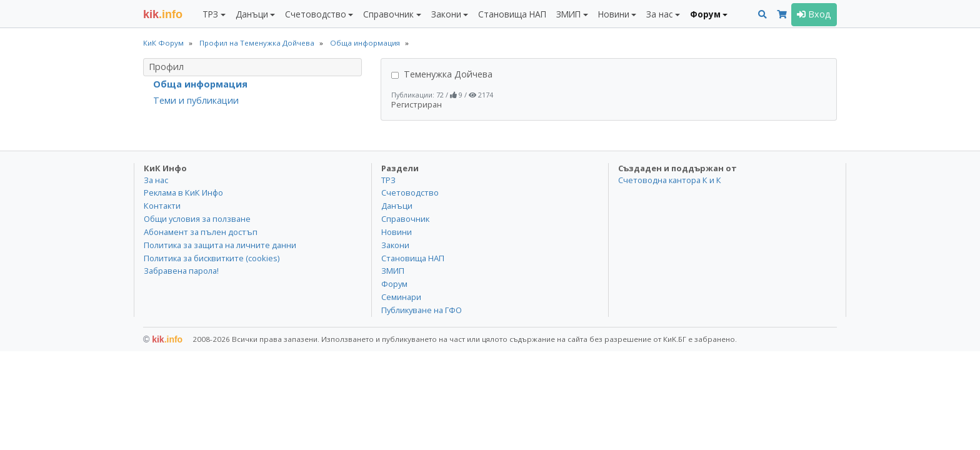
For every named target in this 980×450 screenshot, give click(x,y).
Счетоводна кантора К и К (670, 180)
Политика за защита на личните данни (220, 245)
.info (163, 14)
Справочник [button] (388, 14)
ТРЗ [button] (210, 14)
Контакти (162, 206)
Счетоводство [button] (316, 14)
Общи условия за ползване (197, 219)
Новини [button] (614, 14)
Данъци (397, 206)
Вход (814, 14)
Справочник (405, 219)
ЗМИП (393, 271)
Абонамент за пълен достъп (201, 232)
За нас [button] (659, 14)
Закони (395, 245)
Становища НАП (512, 14)
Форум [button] (705, 14)
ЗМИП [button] (568, 14)
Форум (394, 284)
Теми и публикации (196, 100)
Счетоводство (410, 192)
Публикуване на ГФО (422, 310)
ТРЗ (388, 180)
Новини (397, 232)
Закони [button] (446, 14)
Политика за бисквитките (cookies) (212, 258)
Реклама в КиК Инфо (183, 192)
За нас (156, 180)
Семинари (401, 297)
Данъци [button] (252, 14)
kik (163, 339)
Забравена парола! (181, 271)
